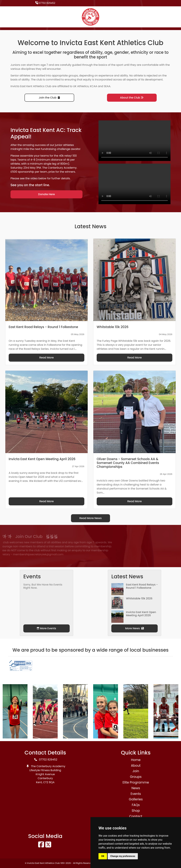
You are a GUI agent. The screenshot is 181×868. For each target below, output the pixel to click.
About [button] (136, 766)
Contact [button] (136, 816)
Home (136, 760)
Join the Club (49, 98)
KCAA (93, 86)
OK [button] (103, 856)
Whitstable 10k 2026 (139, 598)
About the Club (132, 98)
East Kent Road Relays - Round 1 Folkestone (142, 586)
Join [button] (136, 771)
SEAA (107, 86)
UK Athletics (81, 86)
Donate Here (46, 194)
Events (136, 794)
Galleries (136, 799)
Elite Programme (136, 782)
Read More (46, 358)
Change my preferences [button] (123, 856)
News (136, 788)
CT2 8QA (49, 782)
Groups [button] (136, 777)
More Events (46, 628)
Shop (136, 811)
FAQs (136, 805)
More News (134, 628)
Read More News (90, 518)
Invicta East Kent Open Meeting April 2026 (141, 614)
